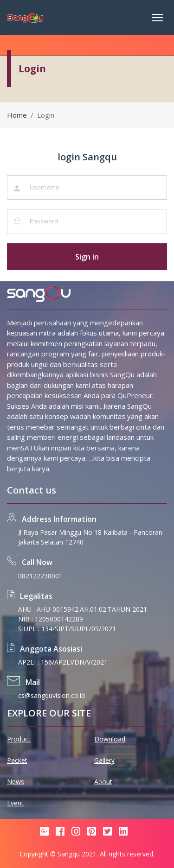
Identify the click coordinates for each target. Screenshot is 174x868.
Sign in (87, 257)
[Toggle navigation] (158, 18)
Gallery (104, 760)
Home (17, 115)
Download (110, 739)
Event (15, 803)
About (103, 782)
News (16, 782)
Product (19, 739)
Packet (17, 760)
